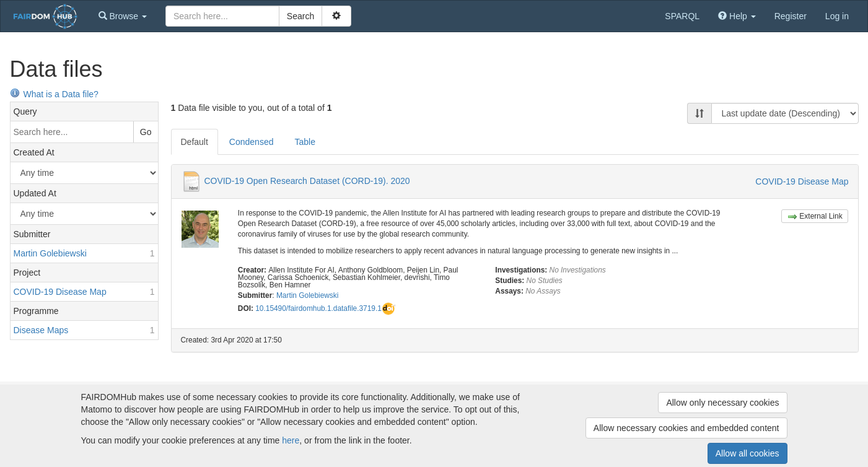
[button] (123, 16)
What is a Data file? (54, 94)
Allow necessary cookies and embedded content (686, 428)
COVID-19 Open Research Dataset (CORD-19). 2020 (307, 181)
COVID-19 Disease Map (802, 181)
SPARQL (682, 16)
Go (146, 132)
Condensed (252, 142)
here (291, 440)
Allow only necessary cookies (722, 403)
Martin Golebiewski (307, 295)
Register (791, 16)
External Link (815, 217)
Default (195, 142)
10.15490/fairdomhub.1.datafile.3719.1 (318, 309)
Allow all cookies (747, 453)
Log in (837, 16)
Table (305, 142)
